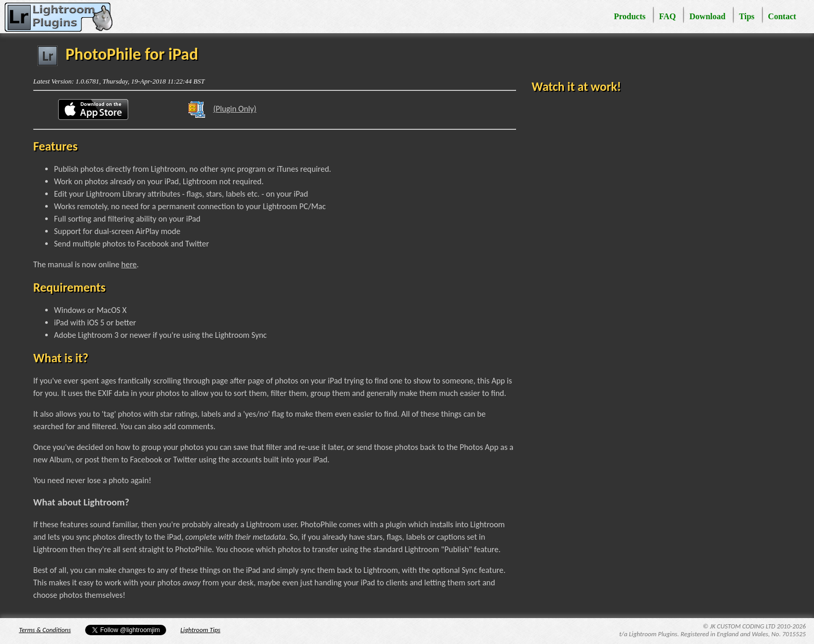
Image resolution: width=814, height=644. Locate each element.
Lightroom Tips (201, 630)
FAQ (667, 16)
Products (629, 16)
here (129, 264)
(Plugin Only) (218, 110)
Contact (782, 16)
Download (707, 16)
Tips (747, 16)
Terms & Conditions (45, 630)
